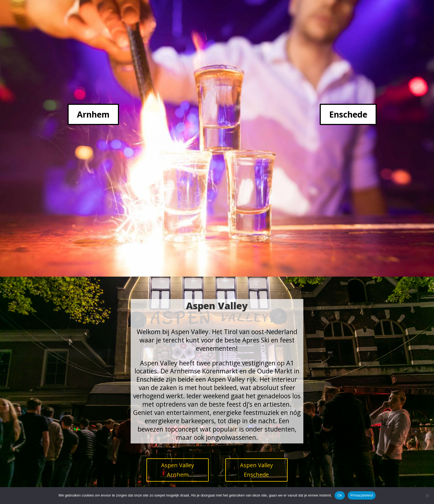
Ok (340, 495)
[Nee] (427, 495)
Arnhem (93, 114)
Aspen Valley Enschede (256, 470)
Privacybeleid (362, 495)
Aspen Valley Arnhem (178, 470)
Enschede (348, 114)
